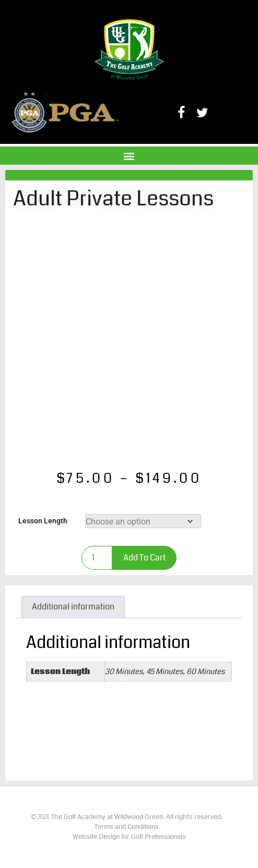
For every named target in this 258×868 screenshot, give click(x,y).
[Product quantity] (97, 558)
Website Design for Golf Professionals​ (129, 837)
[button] (129, 156)
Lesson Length (43, 521)
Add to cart (144, 558)
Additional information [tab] (73, 607)
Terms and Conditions (127, 827)
